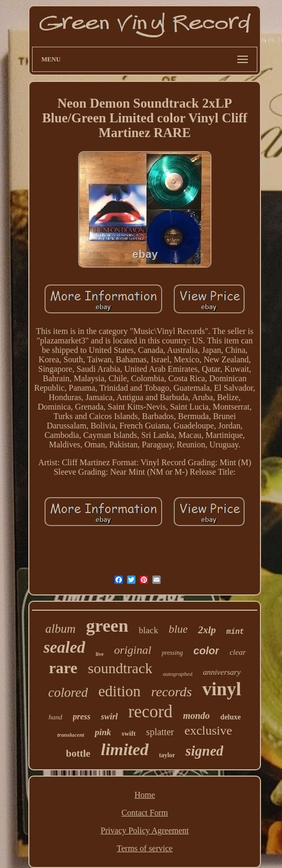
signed (204, 751)
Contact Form (144, 813)
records (172, 692)
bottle (78, 753)
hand (56, 717)
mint (235, 632)
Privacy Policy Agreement (145, 830)
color (206, 651)
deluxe (231, 717)
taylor (167, 755)
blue (178, 629)
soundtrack (120, 668)
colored (68, 692)
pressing (172, 653)
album (60, 629)
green (107, 626)
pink (103, 732)
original (133, 650)
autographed (177, 674)
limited (125, 749)
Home (145, 795)
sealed (64, 647)
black (148, 630)
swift (129, 733)
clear (238, 652)
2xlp (207, 630)
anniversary (222, 672)
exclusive (208, 730)
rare (63, 668)
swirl (109, 717)
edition (119, 691)
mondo (197, 716)
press (82, 717)
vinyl (222, 689)
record (150, 712)
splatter (160, 732)
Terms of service (144, 848)
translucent (71, 735)
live (100, 654)
